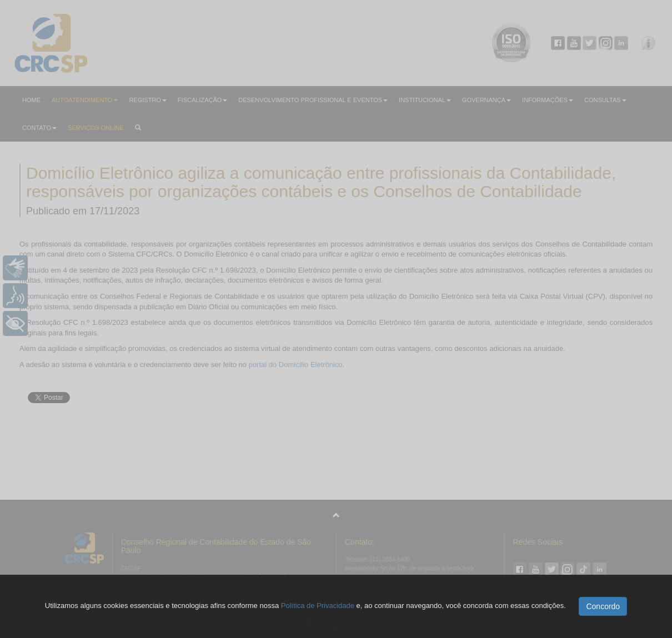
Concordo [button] (603, 606)
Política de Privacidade (318, 606)
